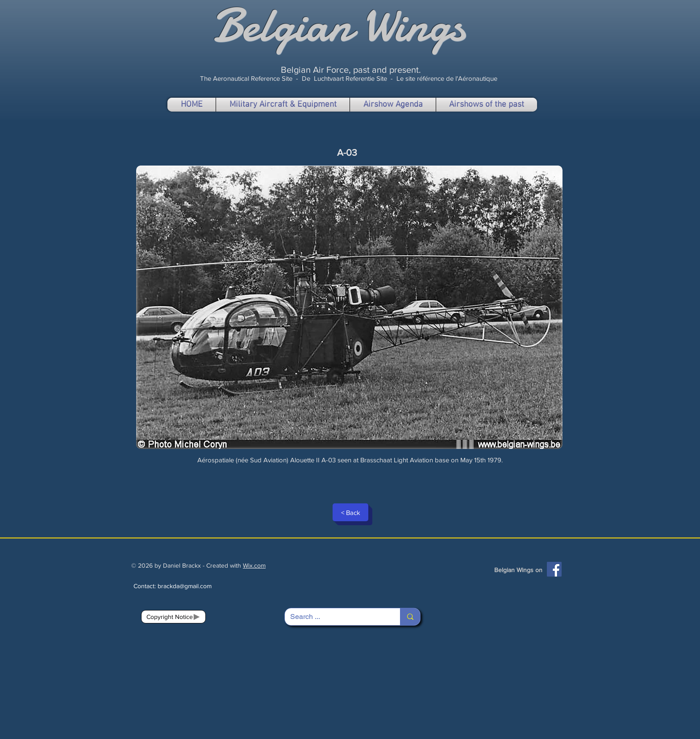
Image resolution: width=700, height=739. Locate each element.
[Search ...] (336, 617)
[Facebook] (554, 569)
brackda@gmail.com (185, 586)
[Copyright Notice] (173, 617)
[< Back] (350, 512)
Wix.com (254, 565)
